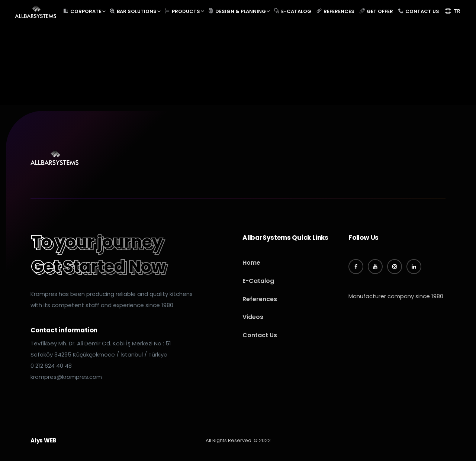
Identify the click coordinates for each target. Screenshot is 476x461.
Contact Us (260, 335)
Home (251, 263)
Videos (253, 317)
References (260, 299)
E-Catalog (258, 281)
